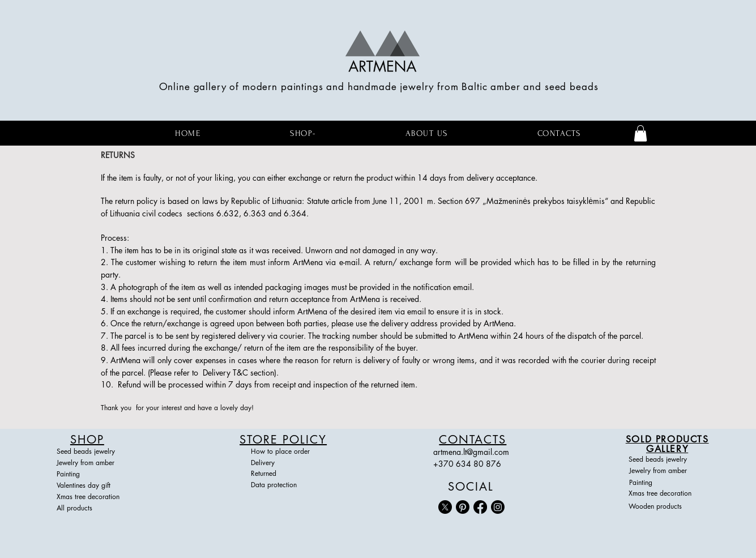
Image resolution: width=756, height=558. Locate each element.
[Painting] (89, 475)
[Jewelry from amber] (89, 463)
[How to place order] (283, 452)
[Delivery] (283, 463)
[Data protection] (283, 485)
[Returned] (283, 474)
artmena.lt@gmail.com (471, 452)
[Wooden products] (666, 507)
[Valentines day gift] (89, 486)
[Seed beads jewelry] (89, 452)
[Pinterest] (463, 507)
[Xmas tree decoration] (94, 497)
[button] (640, 133)
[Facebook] (480, 507)
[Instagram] (498, 507)
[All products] (94, 509)
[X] (445, 507)
